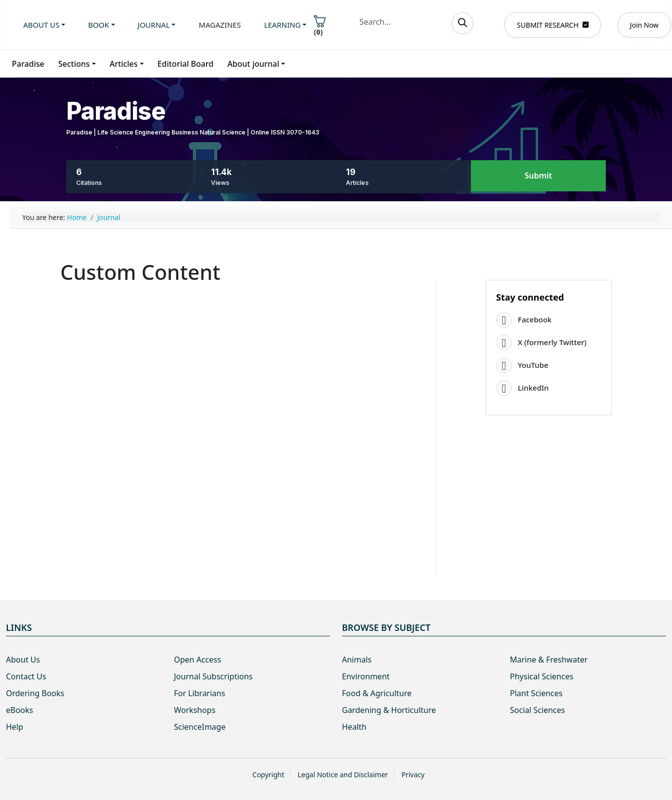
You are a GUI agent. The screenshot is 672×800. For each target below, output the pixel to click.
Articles (124, 64)
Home (77, 217)
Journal (109, 217)
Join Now (644, 25)
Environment (366, 676)
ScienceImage (200, 727)
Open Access (197, 660)
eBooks (20, 710)
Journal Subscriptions (213, 676)
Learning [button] (282, 25)
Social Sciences (537, 710)
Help (15, 727)
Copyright (269, 775)
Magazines (220, 25)
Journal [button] (154, 25)
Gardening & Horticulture (389, 710)
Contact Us (26, 676)
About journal (253, 64)
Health (354, 727)
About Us (23, 660)
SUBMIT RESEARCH (553, 25)
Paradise (28, 64)
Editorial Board (186, 64)
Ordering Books (35, 693)
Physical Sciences (542, 676)
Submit (538, 176)
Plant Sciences (536, 693)
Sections (74, 64)
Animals (357, 660)
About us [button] (41, 25)
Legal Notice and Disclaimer (343, 775)
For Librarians (200, 693)
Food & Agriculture (377, 693)
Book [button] (98, 25)
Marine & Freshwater (549, 660)
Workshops (195, 710)
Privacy (413, 775)
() (320, 26)
